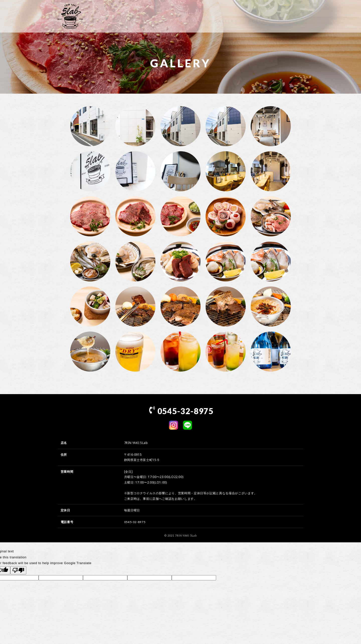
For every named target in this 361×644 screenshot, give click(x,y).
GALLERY (226, 16)
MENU (197, 16)
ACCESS (258, 16)
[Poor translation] (18, 570)
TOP (173, 16)
